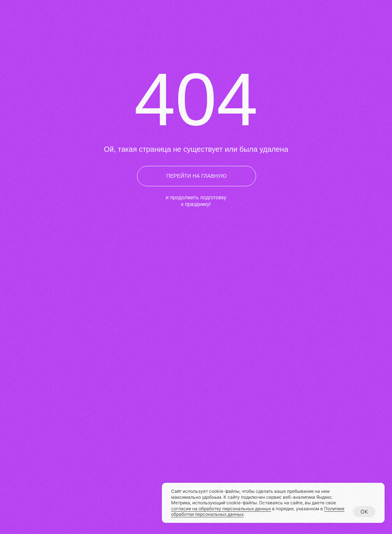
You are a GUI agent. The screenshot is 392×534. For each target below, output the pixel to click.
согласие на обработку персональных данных (221, 509)
